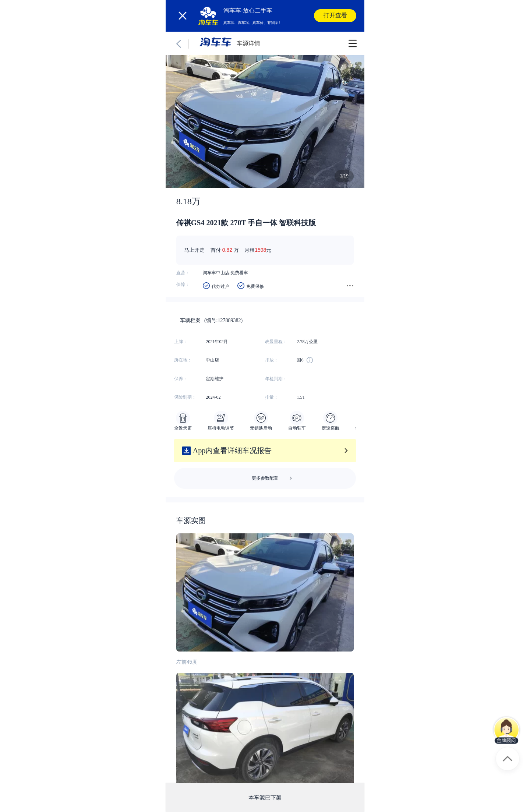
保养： (181, 379)
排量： (272, 397)
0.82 (227, 250)
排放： (272, 360)
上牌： (181, 342)
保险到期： (185, 397)
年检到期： (276, 379)
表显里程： (276, 342)
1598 (260, 250)
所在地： (183, 360)
